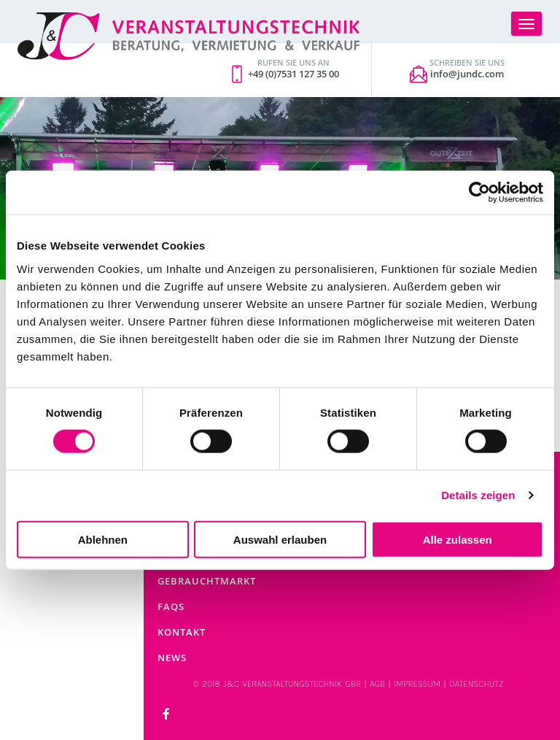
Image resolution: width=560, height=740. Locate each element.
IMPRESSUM (417, 684)
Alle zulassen (458, 539)
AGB (377, 684)
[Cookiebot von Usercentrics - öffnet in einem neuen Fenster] (479, 193)
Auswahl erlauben (280, 539)
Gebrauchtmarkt (207, 581)
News (172, 658)
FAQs (171, 606)
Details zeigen (478, 495)
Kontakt (182, 632)
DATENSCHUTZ (476, 684)
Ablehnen (103, 539)
